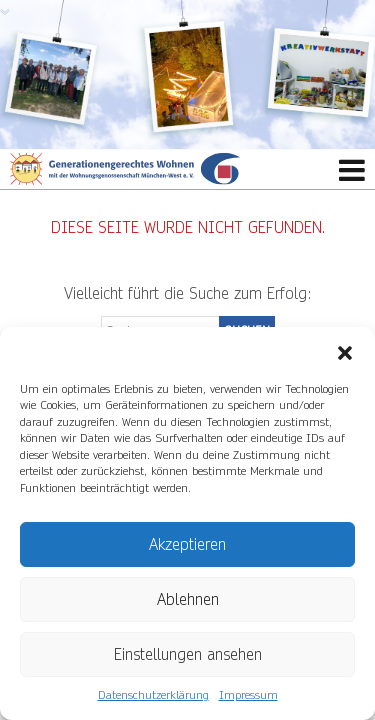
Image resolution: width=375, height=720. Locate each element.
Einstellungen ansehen (188, 654)
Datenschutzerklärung (153, 695)
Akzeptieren (187, 544)
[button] (345, 352)
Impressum (248, 695)
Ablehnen (188, 599)
